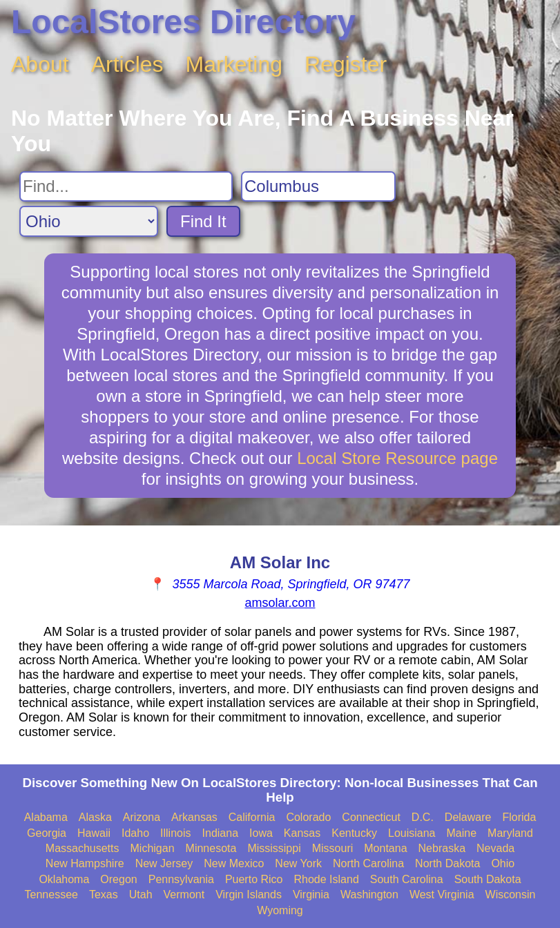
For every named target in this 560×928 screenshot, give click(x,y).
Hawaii (94, 833)
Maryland (510, 833)
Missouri (333, 848)
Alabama (46, 817)
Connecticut (371, 817)
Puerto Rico (254, 879)
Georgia (47, 833)
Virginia (311, 895)
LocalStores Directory (183, 22)
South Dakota (488, 879)
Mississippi (274, 848)
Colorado (308, 817)
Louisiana (412, 833)
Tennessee (51, 895)
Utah (141, 895)
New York (298, 863)
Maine (462, 833)
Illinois (175, 833)
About (40, 64)
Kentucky (354, 833)
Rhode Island (326, 879)
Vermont (184, 895)
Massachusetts (83, 848)
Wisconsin (511, 895)
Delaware (468, 817)
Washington (369, 895)
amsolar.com (280, 603)
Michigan (153, 848)
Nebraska (442, 848)
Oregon (118, 879)
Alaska (95, 817)
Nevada (495, 848)
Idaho (135, 833)
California (252, 817)
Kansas (302, 833)
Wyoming (280, 910)
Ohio (503, 863)
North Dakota (447, 863)
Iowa (261, 833)
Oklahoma (64, 879)
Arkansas (194, 817)
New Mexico (234, 863)
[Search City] (318, 186)
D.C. (423, 817)
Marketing (234, 64)
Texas (104, 895)
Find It (203, 221)
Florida (519, 817)
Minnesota (211, 848)
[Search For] (126, 186)
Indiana (221, 833)
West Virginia (442, 895)
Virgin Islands (249, 895)
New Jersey (164, 863)
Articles (127, 64)
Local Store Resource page (397, 458)
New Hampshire (85, 863)
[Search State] (89, 221)
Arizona (142, 817)
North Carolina (368, 863)
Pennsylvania (181, 879)
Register (346, 64)
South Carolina (407, 879)
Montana (385, 848)
